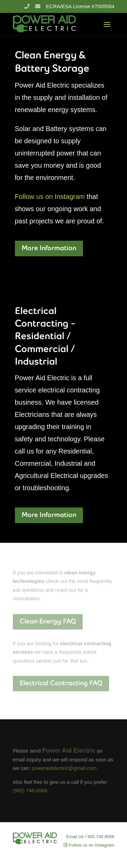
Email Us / (76, 837)
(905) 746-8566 (30, 790)
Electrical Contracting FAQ (61, 683)
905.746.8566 (101, 837)
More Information (49, 248)
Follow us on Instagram (50, 197)
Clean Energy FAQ (48, 621)
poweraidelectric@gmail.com (64, 768)
